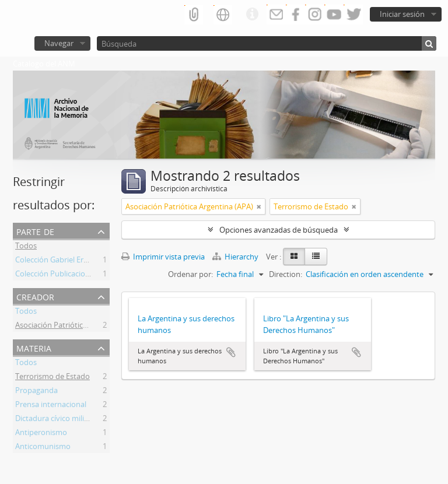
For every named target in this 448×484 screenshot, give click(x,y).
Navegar (59, 43)
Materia (34, 347)
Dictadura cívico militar (55, 420)
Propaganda (36, 392)
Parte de (35, 231)
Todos (26, 247)
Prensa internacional (51, 406)
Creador (35, 296)
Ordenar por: (190, 274)
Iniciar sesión (402, 14)
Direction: (286, 274)
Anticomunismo (43, 448)
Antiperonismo (41, 434)
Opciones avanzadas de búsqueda (279, 230)
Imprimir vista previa (163, 257)
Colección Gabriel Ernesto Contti (71, 261)
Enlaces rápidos (252, 15)
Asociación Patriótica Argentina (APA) (79, 327)
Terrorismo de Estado (52, 378)
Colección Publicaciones (56, 275)
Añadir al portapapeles (231, 352)
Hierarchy (236, 257)
